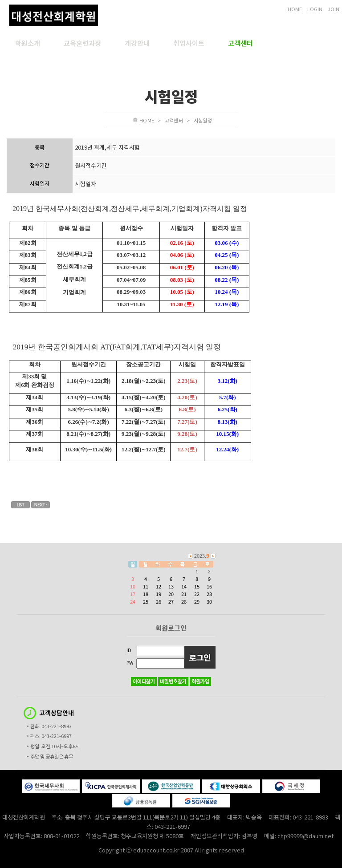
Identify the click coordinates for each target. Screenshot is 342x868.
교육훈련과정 (82, 43)
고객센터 (240, 43)
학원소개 (28, 43)
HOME (295, 9)
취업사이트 (189, 43)
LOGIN (315, 9)
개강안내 (137, 43)
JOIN (334, 9)
